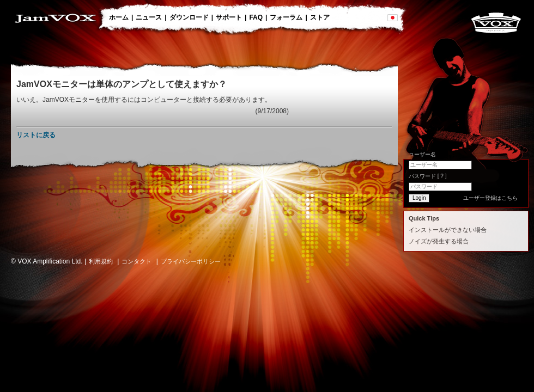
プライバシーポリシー (191, 261)
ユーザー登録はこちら (490, 198)
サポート (229, 17)
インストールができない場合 (448, 230)
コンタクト (136, 261)
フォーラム (286, 17)
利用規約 (101, 261)
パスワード (427, 176)
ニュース (149, 17)
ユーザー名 (422, 154)
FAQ (256, 17)
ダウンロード (189, 17)
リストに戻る (36, 135)
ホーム (119, 17)
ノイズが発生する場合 (439, 241)
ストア (320, 17)
